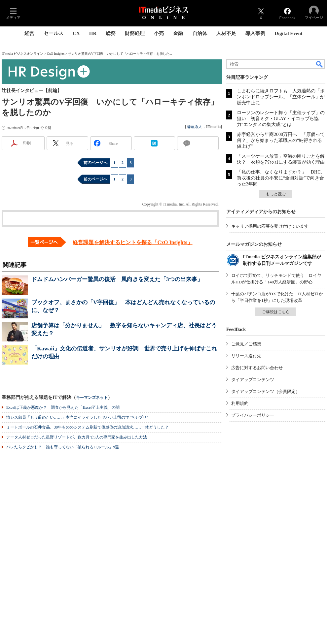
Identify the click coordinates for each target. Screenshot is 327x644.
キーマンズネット (92, 398)
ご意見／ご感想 (246, 344)
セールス (54, 33)
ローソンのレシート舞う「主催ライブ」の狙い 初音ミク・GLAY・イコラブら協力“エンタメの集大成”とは (281, 119)
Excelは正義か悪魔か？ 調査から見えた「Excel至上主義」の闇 (63, 407)
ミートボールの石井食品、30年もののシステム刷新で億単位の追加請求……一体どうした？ (88, 427)
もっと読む (276, 194)
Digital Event (289, 33)
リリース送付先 (246, 356)
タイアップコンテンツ (253, 380)
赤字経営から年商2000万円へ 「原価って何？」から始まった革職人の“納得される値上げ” (281, 140)
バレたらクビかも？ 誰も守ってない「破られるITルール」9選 (63, 447)
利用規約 (240, 403)
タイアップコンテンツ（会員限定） (266, 391)
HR (93, 33)
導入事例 (255, 33)
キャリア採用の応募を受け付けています (270, 226)
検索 (320, 64)
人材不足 (226, 33)
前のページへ (95, 163)
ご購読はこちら (276, 312)
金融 (178, 33)
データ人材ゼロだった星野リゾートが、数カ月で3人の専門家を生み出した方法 (77, 437)
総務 (111, 33)
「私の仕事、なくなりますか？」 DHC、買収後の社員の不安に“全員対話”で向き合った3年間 (281, 178)
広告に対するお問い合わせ (257, 368)
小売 (159, 33)
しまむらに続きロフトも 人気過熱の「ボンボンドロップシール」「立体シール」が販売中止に (281, 97)
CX (76, 33)
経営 (29, 33)
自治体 (200, 33)
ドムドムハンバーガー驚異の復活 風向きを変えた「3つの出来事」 (117, 279)
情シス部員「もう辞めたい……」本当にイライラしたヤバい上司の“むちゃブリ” (77, 417)
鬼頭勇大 (194, 127)
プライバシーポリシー (253, 415)
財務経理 (135, 33)
